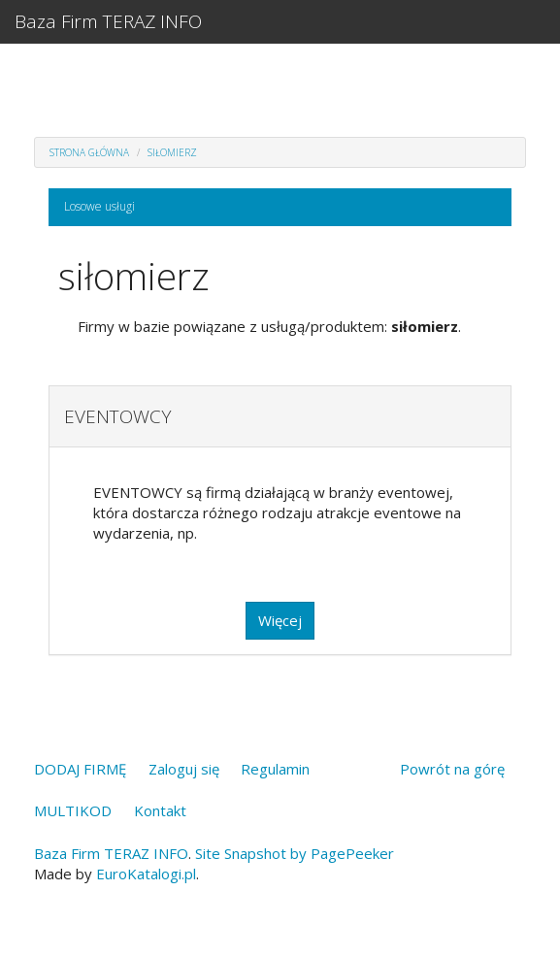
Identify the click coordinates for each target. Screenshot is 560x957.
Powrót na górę (452, 769)
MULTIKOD (73, 810)
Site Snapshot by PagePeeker (295, 853)
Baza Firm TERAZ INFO (108, 21)
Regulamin (275, 769)
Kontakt (160, 810)
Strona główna (89, 152)
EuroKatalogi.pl (146, 874)
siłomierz (172, 152)
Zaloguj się (184, 769)
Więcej (280, 620)
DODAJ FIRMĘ (80, 769)
